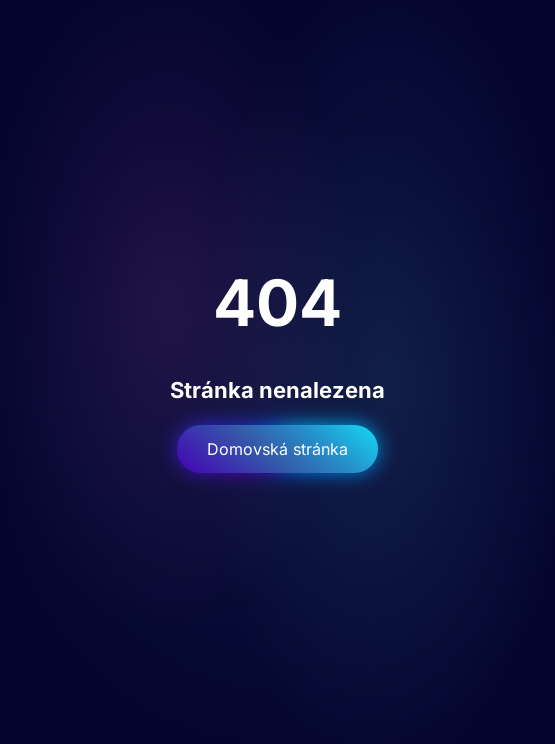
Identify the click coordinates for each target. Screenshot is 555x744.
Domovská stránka (277, 449)
